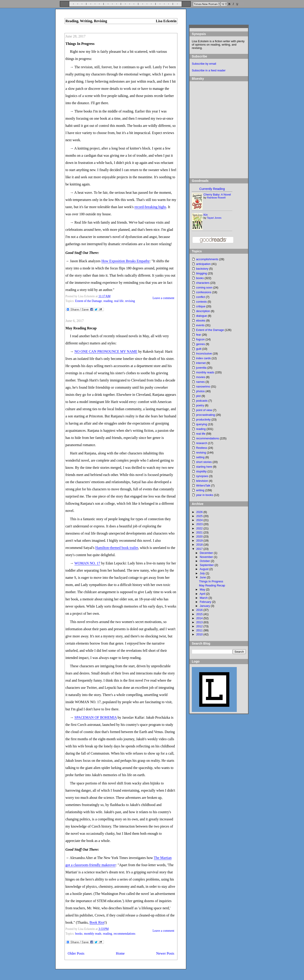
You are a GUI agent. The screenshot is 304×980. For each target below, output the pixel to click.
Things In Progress (80, 44)
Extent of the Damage (88, 301)
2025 (200, 516)
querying (202, 424)
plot (198, 396)
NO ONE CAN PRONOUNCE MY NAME (106, 351)
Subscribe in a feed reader (209, 70)
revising (130, 301)
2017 (200, 549)
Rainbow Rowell (216, 198)
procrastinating (206, 415)
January (205, 606)
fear (199, 335)
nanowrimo (203, 386)
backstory (202, 269)
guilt (199, 349)
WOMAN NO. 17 (87, 563)
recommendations (124, 934)
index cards (203, 358)
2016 (200, 610)
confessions (204, 292)
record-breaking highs (150, 207)
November (207, 557)
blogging (201, 273)
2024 (200, 520)
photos (200, 391)
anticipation (203, 264)
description (203, 311)
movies (201, 377)
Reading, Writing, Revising (86, 21)
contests (201, 302)
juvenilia (201, 368)
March (204, 598)
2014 (200, 618)
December (207, 553)
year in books (205, 495)
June (203, 577)
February (206, 602)
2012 (200, 626)
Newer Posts (165, 953)
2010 (200, 634)
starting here (204, 467)
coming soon (204, 287)
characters (203, 283)
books (79, 934)
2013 (200, 622)
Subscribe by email (204, 64)
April (203, 594)
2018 (200, 545)
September (207, 565)
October (205, 561)
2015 (200, 614)
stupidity (201, 471)
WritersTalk (203, 486)
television (202, 481)
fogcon (200, 339)
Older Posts (76, 953)
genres (200, 344)
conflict (201, 297)
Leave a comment (163, 298)
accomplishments (207, 259)
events (200, 325)
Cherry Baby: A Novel (217, 195)
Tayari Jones (214, 218)
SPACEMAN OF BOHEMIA (96, 717)
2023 (200, 524)
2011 (200, 630)
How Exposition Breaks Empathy (126, 261)
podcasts (202, 401)
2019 (200, 541)
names (200, 382)
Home (120, 953)
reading (108, 301)
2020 (200, 536)
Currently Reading (212, 189)
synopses (202, 476)
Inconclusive (204, 353)
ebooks (201, 320)
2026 (200, 512)
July (203, 573)
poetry (200, 405)
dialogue (201, 316)
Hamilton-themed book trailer (117, 548)
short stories (204, 462)
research (202, 443)
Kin (206, 215)
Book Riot (97, 922)
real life (119, 301)
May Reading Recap (81, 328)
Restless (202, 448)
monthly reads (93, 934)
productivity (203, 420)
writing (200, 490)
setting (200, 457)
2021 (200, 532)
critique (201, 306)
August (204, 569)
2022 (200, 528)
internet (201, 363)
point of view (204, 410)
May (203, 589)
